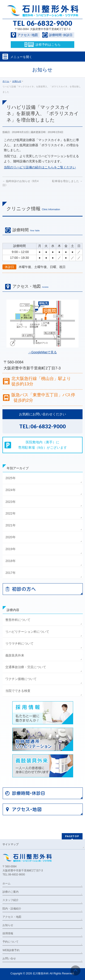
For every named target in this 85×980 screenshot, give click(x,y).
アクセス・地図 (12, 917)
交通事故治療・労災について (26, 667)
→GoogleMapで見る (42, 352)
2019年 (10, 549)
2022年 (10, 513)
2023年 (10, 502)
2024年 (10, 490)
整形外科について (18, 620)
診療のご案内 (11, 892)
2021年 (10, 525)
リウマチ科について (19, 643)
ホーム (6, 884)
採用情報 (8, 933)
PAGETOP (72, 836)
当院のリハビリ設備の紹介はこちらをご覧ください (40, 167)
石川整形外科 (41, 974)
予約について (11, 942)
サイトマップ (11, 844)
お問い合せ (9, 959)
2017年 (10, 573)
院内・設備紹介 (12, 909)
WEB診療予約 (11, 950)
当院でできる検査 (18, 691)
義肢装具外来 (15, 655)
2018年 (10, 561)
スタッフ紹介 (11, 900)
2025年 (10, 478)
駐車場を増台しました (67, 181)
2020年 (10, 537)
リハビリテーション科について (27, 632)
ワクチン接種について (21, 679)
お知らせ (8, 925)
